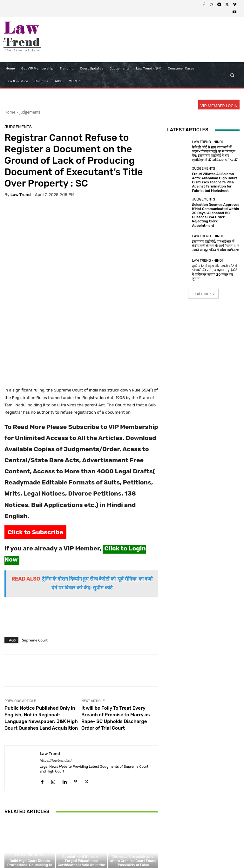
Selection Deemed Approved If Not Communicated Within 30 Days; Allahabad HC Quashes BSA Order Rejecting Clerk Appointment (216, 215)
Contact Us (163, 851)
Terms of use (105, 851)
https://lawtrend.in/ (56, 693)
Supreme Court (35, 573)
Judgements (30, 112)
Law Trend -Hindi (207, 142)
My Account (214, 851)
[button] (232, 75)
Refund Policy (135, 851)
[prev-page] (8, 826)
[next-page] (19, 826)
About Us (50, 851)
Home (10, 112)
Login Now (188, 851)
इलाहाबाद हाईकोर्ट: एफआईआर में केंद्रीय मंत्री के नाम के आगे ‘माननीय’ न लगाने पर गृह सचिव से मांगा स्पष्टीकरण (216, 246)
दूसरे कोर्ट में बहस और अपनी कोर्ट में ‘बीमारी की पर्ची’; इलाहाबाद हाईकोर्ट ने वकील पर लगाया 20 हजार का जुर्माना (215, 272)
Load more (203, 294)
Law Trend (21, 195)
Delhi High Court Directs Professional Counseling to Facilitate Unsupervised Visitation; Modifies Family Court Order (30, 802)
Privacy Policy (76, 851)
